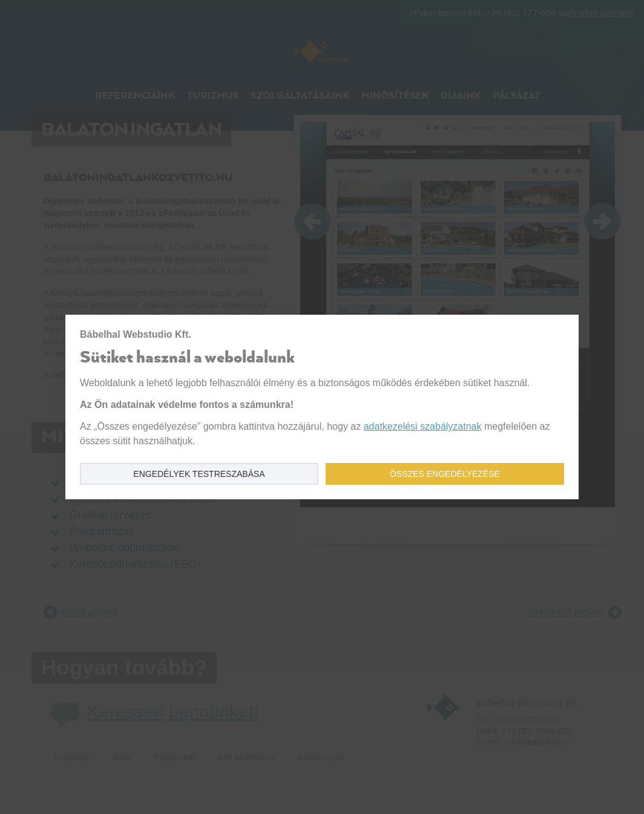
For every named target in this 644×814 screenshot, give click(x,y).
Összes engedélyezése (445, 474)
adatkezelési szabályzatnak (423, 426)
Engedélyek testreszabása (199, 474)
